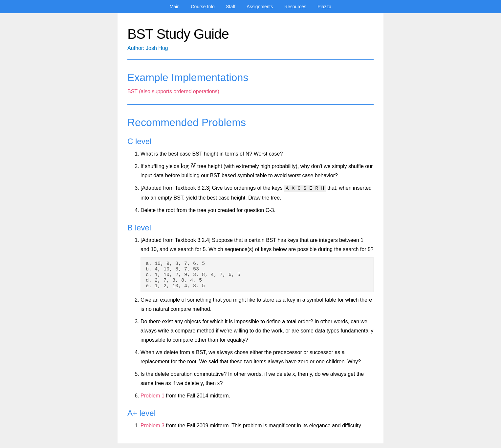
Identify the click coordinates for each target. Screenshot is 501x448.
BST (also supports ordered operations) (173, 91)
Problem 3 (152, 430)
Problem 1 (152, 400)
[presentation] (188, 166)
